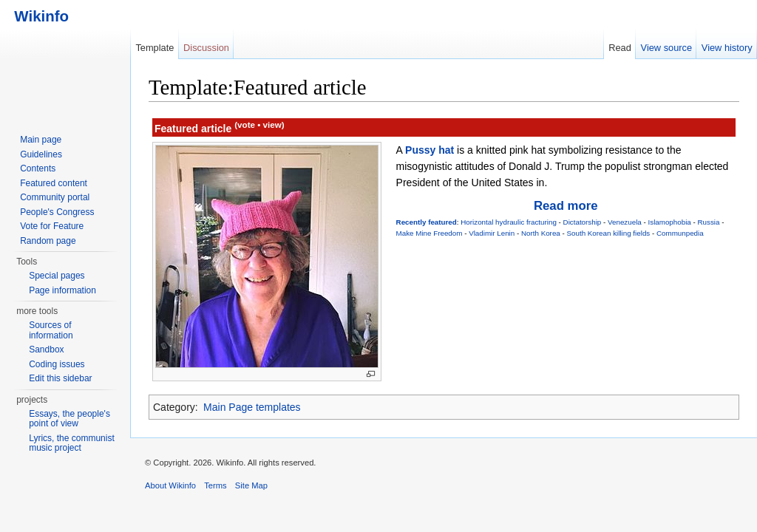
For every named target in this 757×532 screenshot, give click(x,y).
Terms (215, 485)
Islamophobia (670, 222)
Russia (709, 222)
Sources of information (51, 330)
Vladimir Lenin (492, 233)
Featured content (54, 183)
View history (727, 48)
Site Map (251, 485)
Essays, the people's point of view (69, 419)
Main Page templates (252, 407)
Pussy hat (430, 150)
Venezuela (625, 222)
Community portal (55, 197)
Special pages (57, 276)
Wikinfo (37, 16)
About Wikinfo (170, 485)
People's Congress (57, 212)
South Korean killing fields (609, 233)
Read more (566, 206)
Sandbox (46, 349)
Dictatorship (583, 222)
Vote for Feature (52, 226)
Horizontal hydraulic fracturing (509, 222)
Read (620, 48)
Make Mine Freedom (430, 233)
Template (155, 48)
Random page (48, 241)
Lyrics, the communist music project (72, 443)
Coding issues (57, 364)
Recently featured (427, 222)
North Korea (541, 233)
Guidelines (41, 154)
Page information (62, 290)
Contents (38, 168)
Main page (41, 140)
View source (666, 48)
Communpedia (680, 233)
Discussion (206, 48)
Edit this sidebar (60, 378)
